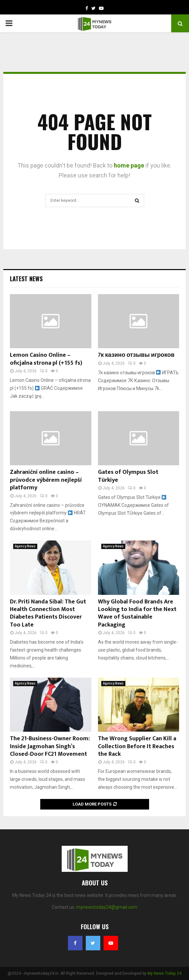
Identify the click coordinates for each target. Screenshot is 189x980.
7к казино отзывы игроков (136, 355)
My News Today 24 (164, 973)
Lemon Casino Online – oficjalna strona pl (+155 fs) (46, 359)
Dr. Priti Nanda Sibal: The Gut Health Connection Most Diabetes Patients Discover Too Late (48, 613)
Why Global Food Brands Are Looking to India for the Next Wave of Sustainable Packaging (137, 613)
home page (129, 165)
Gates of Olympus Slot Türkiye (128, 476)
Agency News (25, 546)
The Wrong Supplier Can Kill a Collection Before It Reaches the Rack (137, 746)
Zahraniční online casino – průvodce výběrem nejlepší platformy (46, 480)
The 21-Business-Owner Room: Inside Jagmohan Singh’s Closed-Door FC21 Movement (50, 746)
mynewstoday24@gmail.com (107, 907)
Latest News (26, 279)
